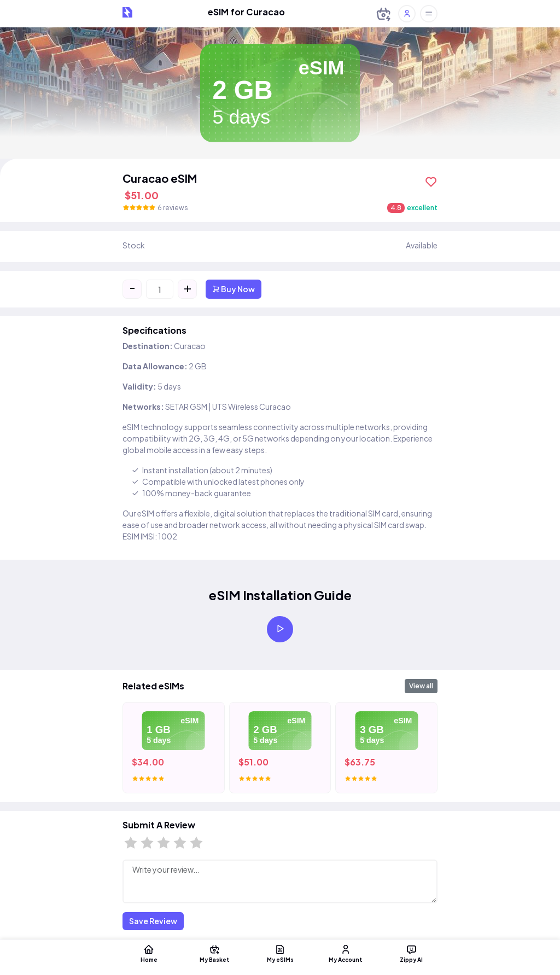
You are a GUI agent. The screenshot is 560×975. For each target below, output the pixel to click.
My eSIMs (280, 953)
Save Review (153, 921)
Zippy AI (411, 953)
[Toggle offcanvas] (429, 14)
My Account (346, 953)
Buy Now (234, 289)
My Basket (214, 953)
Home (149, 953)
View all (421, 686)
